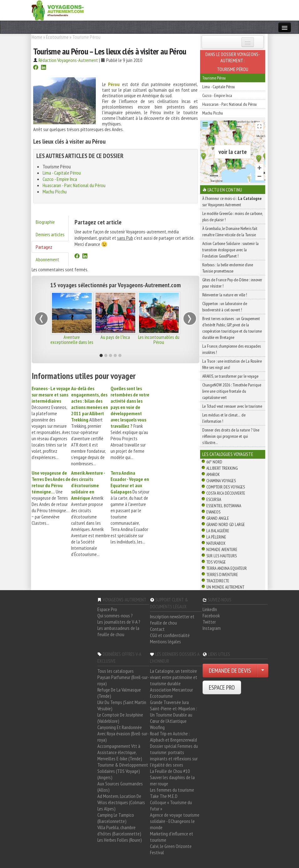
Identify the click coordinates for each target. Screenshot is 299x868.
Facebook (211, 615)
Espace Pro (107, 609)
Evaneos (213, 512)
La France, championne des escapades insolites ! (232, 349)
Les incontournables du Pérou (159, 340)
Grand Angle (218, 518)
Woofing (157, 727)
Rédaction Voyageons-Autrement (68, 60)
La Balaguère (218, 531)
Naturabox (216, 543)
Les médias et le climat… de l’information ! (224, 418)
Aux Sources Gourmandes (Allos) (120, 787)
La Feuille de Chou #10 (170, 771)
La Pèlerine (216, 537)
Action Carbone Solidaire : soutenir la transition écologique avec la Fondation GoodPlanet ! (230, 250)
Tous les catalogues (116, 671)
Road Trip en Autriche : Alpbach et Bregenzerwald (173, 737)
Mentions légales (165, 641)
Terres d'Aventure (222, 574)
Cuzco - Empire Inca (60, 179)
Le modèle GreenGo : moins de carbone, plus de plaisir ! (232, 217)
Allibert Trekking (222, 468)
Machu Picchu (55, 191)
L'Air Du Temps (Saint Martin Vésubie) (122, 705)
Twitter (209, 622)
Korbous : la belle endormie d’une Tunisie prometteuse (228, 268)
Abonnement (47, 259)
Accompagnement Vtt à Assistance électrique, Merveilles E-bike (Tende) (120, 752)
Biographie (45, 222)
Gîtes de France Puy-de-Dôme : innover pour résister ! (232, 283)
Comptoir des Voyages (226, 487)
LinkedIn (210, 609)
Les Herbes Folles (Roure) (120, 840)
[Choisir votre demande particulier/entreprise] (263, 671)
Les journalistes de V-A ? (119, 622)
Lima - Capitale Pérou (62, 173)
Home (37, 37)
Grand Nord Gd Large (226, 524)
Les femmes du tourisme (172, 790)
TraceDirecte (218, 581)
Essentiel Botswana (224, 506)
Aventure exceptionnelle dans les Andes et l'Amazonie (72, 342)
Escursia (214, 499)
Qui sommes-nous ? (115, 615)
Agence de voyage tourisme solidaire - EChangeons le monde (175, 821)
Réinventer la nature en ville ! (225, 295)
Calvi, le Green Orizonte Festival (171, 849)
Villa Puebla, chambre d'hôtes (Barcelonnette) (119, 830)
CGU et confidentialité (170, 635)
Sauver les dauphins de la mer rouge (172, 780)
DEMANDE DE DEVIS (230, 671)
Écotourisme (57, 37)
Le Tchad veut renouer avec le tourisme (232, 406)
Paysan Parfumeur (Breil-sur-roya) (123, 680)
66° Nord (214, 462)
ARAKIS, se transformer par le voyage (230, 376)
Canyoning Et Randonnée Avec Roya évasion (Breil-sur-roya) (123, 733)
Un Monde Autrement (225, 587)
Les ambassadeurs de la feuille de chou (118, 631)
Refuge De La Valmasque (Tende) (119, 693)
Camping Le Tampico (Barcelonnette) (116, 818)
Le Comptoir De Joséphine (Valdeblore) (120, 718)
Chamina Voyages (221, 481)
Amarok (213, 474)
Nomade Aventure (222, 549)
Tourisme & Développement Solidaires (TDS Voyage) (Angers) (123, 771)
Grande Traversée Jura (169, 702)
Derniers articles (50, 234)
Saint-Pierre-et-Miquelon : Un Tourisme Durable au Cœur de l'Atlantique (173, 715)
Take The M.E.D (164, 796)
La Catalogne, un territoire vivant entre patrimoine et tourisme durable (174, 677)
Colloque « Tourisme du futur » (171, 805)
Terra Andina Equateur (227, 568)
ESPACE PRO (222, 687)
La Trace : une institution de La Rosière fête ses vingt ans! (232, 364)
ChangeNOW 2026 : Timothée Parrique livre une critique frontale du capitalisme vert (232, 391)
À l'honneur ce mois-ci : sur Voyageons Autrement (232, 202)
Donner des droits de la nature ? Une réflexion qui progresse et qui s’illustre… (231, 436)
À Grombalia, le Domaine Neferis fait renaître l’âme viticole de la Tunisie (230, 232)
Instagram (212, 628)
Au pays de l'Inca (115, 337)
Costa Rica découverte (226, 493)
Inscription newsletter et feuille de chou (172, 620)
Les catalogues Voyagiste (228, 454)
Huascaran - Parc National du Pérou (74, 185)
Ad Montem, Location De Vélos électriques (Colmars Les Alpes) (121, 802)
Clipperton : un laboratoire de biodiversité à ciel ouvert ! (225, 307)
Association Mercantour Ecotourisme (171, 693)
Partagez (44, 247)
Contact (157, 629)
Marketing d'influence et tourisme (172, 837)
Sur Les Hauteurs (222, 556)
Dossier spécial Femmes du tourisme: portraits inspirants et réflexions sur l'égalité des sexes (174, 755)
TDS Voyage (216, 562)
